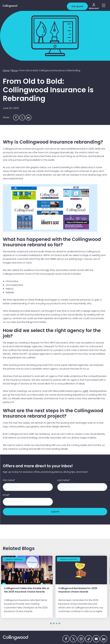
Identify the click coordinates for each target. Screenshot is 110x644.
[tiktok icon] (89, 639)
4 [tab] (59, 623)
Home (6, 70)
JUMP (85, 391)
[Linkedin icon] (104, 639)
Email (6, 495)
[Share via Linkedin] (28, 117)
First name (9, 480)
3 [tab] (56, 623)
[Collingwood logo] (36, 6)
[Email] (28, 502)
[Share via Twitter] (22, 117)
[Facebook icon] (66, 639)
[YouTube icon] (96, 639)
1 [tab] (51, 623)
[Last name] (82, 487)
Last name (64, 480)
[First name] (28, 487)
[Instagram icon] (81, 639)
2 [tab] (54, 623)
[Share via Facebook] (16, 117)
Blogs (15, 70)
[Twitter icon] (73, 639)
